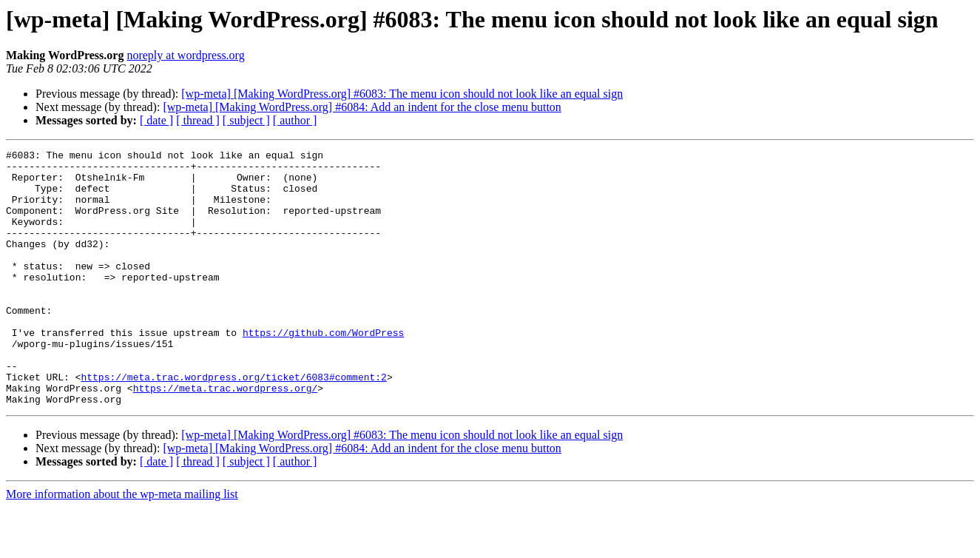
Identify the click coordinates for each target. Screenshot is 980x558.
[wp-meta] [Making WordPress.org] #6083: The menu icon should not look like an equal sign (402, 94)
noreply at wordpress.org (185, 55)
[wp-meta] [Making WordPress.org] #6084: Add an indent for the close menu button (362, 107)
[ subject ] (246, 120)
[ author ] (295, 120)
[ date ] (156, 120)
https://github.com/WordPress (323, 370)
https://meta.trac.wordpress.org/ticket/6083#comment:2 (233, 423)
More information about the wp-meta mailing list (122, 545)
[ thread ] (198, 120)
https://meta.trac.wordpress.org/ (226, 437)
